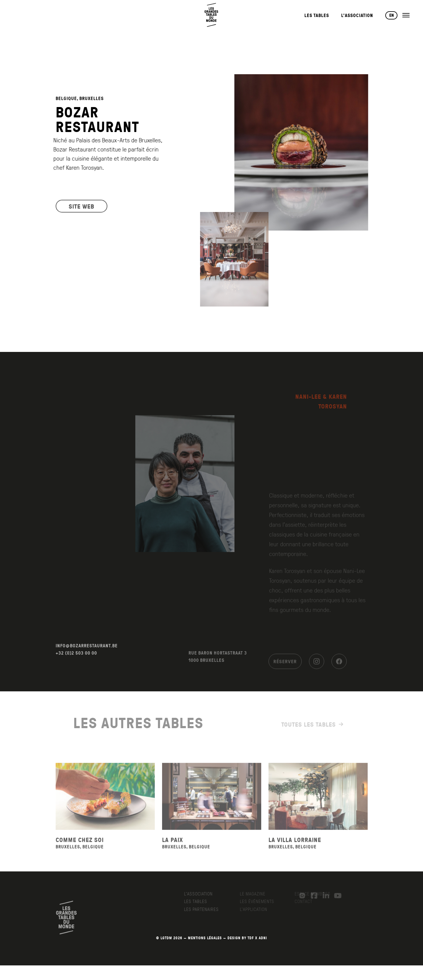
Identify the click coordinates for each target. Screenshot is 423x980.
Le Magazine (255, 894)
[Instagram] (317, 666)
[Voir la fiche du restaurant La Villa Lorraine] (318, 804)
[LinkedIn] (323, 896)
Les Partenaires (206, 909)
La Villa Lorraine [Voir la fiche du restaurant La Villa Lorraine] (295, 847)
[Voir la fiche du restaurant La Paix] (212, 804)
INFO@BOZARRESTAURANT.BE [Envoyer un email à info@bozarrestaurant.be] (87, 653)
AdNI (263, 938)
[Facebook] (339, 666)
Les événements (260, 901)
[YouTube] (335, 896)
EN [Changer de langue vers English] (392, 15)
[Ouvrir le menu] (406, 15)
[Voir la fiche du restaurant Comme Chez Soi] (105, 804)
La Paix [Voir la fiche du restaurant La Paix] (173, 847)
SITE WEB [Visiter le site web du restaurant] (81, 209)
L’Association (357, 15)
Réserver (285, 666)
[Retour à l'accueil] (212, 15)
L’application (256, 909)
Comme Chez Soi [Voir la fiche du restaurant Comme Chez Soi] (80, 847)
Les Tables (317, 15)
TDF (251, 938)
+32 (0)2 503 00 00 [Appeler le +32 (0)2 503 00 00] (76, 660)
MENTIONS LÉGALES (205, 938)
